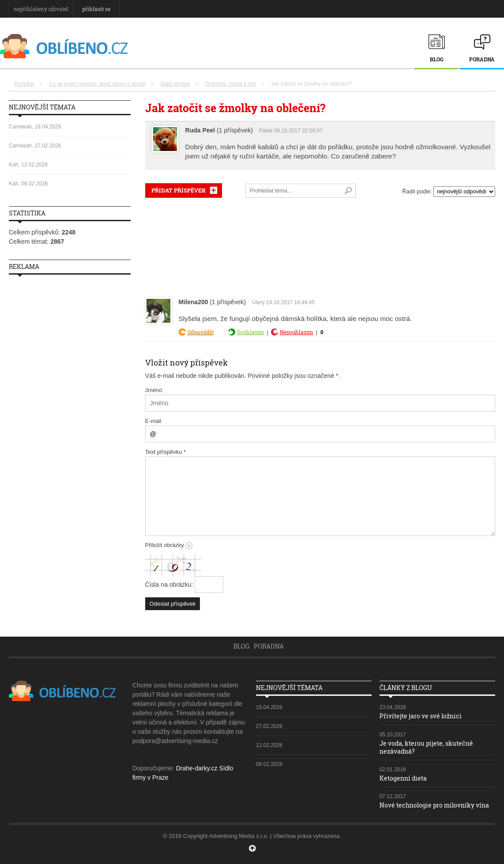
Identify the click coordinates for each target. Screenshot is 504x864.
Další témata (175, 84)
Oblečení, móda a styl (231, 84)
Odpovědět (201, 332)
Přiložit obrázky (169, 545)
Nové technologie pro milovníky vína (434, 805)
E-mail (153, 421)
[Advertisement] (320, 246)
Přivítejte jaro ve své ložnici (421, 716)
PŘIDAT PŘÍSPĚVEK (179, 190)
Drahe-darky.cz (197, 768)
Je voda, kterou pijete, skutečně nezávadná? (426, 747)
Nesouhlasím (296, 332)
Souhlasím (250, 332)
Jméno (154, 390)
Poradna (482, 59)
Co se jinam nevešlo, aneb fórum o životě (97, 84)
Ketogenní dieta (403, 778)
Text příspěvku (166, 452)
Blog (437, 59)
